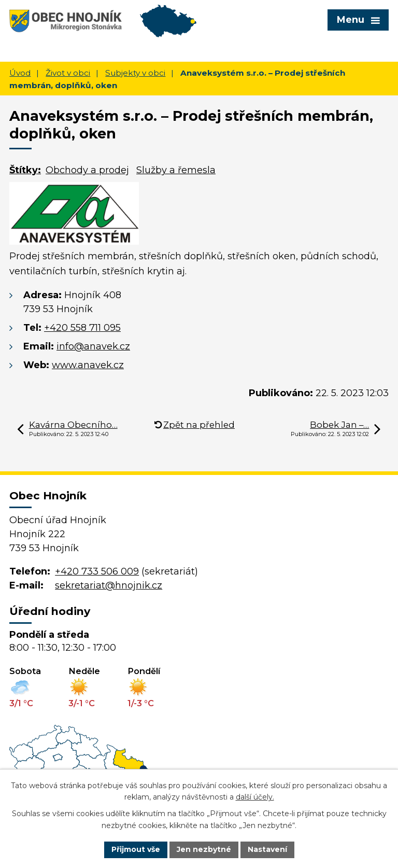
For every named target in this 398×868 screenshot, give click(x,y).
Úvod (20, 73)
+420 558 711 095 (82, 328)
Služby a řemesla (176, 170)
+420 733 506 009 (97, 571)
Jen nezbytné (204, 849)
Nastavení (267, 849)
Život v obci (68, 73)
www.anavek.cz (88, 365)
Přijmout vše (136, 849)
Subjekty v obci (135, 73)
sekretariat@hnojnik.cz (109, 585)
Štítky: (25, 170)
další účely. (255, 797)
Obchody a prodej (87, 170)
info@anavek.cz (93, 346)
